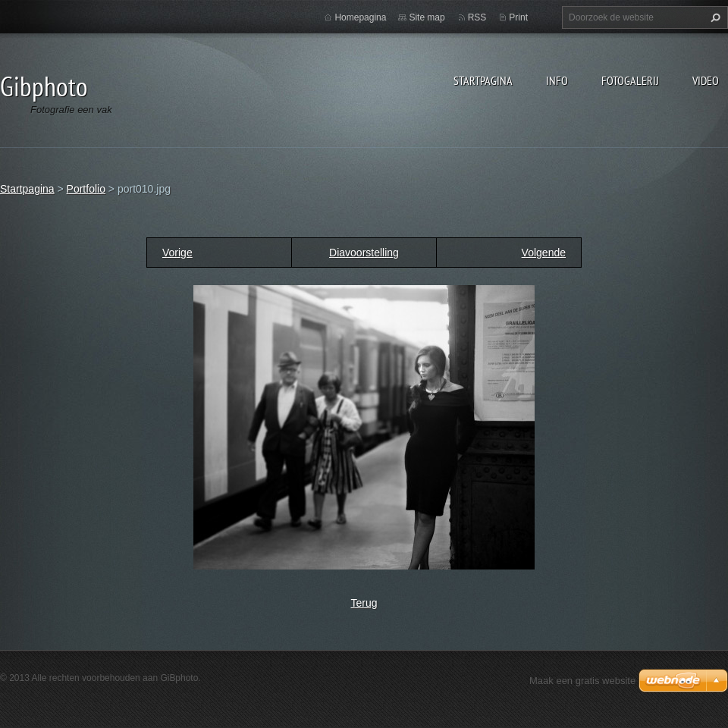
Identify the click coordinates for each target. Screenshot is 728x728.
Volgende (544, 253)
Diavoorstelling (364, 253)
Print (518, 17)
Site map (427, 17)
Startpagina (483, 80)
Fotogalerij (630, 80)
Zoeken (714, 17)
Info (557, 80)
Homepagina (360, 17)
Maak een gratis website (582, 681)
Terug (364, 603)
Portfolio (86, 189)
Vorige (177, 253)
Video (706, 80)
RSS (477, 17)
